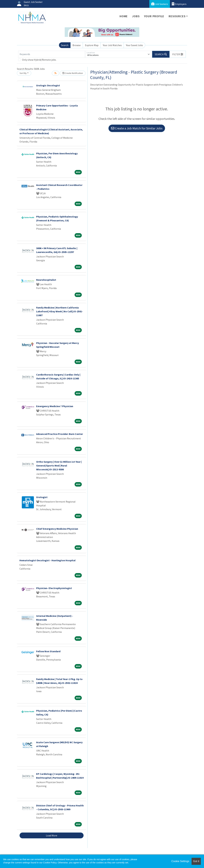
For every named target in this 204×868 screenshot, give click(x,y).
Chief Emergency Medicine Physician (57, 529)
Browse (77, 45)
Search (65, 45)
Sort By (23, 73)
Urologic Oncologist (48, 85)
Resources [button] (177, 16)
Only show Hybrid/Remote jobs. (39, 60)
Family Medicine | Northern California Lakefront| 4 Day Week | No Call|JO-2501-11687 (60, 311)
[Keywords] (52, 54)
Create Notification (73, 73)
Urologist (42, 497)
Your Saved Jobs (134, 45)
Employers (179, 4)
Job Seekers (160, 4)
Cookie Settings (180, 861)
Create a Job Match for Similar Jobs (137, 128)
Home (124, 16)
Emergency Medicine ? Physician (55, 406)
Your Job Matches (112, 45)
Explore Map (92, 45)
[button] (178, 54)
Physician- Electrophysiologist (54, 588)
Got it (196, 861)
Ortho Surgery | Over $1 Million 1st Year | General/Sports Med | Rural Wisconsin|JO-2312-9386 (59, 466)
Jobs (136, 16)
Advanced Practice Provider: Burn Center (60, 434)
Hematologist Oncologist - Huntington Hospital (47, 560)
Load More (52, 835)
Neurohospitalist (46, 280)
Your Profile (154, 16)
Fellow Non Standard (48, 651)
